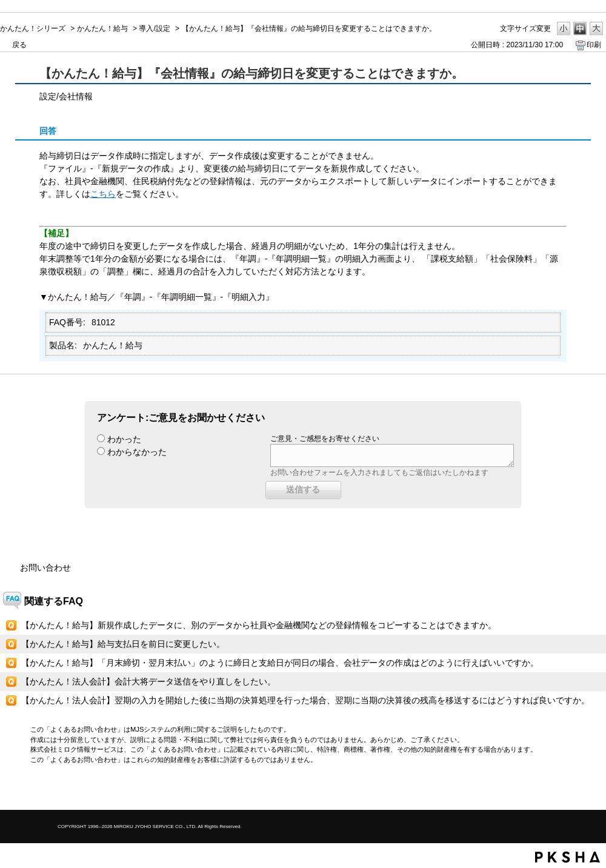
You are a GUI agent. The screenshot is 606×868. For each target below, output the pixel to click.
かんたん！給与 (102, 28)
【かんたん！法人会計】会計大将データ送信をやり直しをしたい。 (148, 681)
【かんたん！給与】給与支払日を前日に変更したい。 (123, 644)
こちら (103, 194)
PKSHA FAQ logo (568, 857)
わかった (124, 439)
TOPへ (576, 790)
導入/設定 (154, 28)
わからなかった (137, 452)
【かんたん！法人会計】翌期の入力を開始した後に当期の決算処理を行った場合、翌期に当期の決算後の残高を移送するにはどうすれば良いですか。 (305, 700)
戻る (19, 45)
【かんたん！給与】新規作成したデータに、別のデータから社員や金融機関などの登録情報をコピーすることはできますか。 (259, 625)
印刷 (594, 45)
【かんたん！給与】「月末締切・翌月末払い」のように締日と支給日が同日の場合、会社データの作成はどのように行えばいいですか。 (280, 663)
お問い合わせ (45, 568)
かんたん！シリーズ (33, 28)
